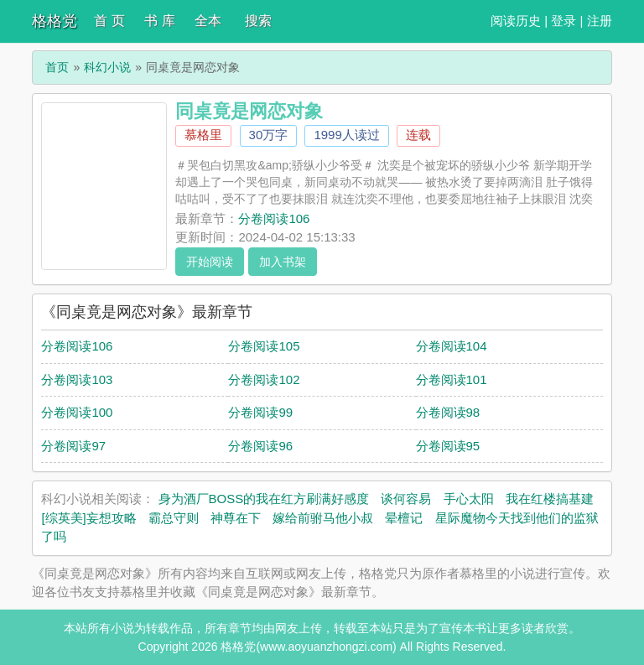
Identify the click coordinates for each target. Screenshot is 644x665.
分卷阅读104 (452, 346)
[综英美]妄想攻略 (88, 518)
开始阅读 (210, 262)
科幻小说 (107, 67)
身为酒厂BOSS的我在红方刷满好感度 (264, 499)
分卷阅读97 (73, 446)
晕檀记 (404, 518)
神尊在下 (236, 518)
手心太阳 (469, 499)
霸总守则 (174, 518)
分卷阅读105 (264, 346)
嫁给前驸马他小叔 (323, 518)
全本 (208, 21)
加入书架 (283, 262)
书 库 (159, 21)
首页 (57, 67)
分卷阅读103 (77, 379)
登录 (563, 21)
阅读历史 (516, 21)
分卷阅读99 (260, 412)
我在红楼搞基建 (550, 499)
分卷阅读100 (77, 412)
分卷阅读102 (264, 379)
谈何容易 (406, 499)
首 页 (109, 21)
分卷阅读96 (260, 446)
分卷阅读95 (448, 446)
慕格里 (203, 135)
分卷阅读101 (452, 379)
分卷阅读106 (274, 218)
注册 (600, 21)
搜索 (258, 21)
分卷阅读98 (448, 412)
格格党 (55, 21)
